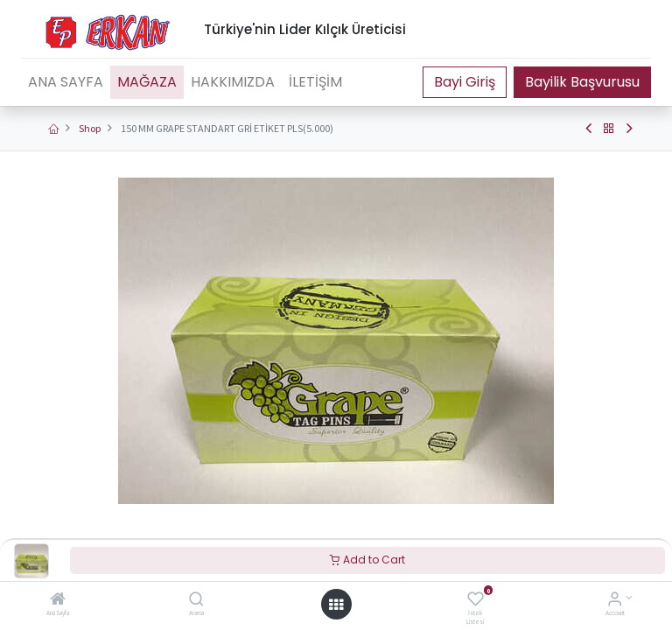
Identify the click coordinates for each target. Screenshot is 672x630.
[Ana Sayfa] (58, 601)
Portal (465, 82)
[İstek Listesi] (476, 601)
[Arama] (196, 601)
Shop (90, 128)
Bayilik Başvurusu (582, 82)
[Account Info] (615, 601)
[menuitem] (66, 82)
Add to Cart (367, 560)
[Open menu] (336, 605)
